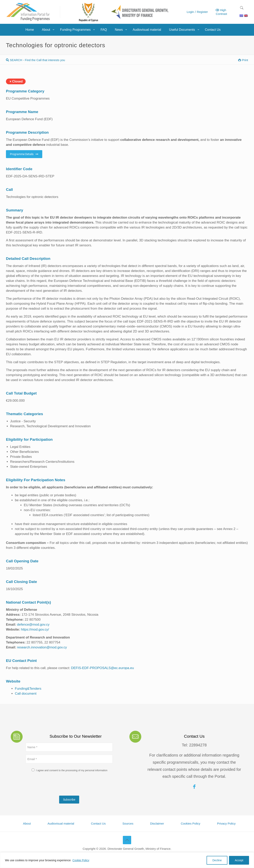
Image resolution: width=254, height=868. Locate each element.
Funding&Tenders (28, 689)
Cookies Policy (190, 823)
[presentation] (56, 785)
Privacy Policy (226, 823)
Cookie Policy (81, 860)
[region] (127, 860)
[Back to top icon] (127, 840)
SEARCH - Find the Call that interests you (36, 60)
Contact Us (98, 823)
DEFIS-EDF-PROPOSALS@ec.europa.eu (102, 668)
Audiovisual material (61, 823)
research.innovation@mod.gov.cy (42, 647)
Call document (26, 694)
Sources (128, 823)
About (27, 823)
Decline (217, 860)
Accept (239, 860)
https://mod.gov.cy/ (35, 629)
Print (243, 60)
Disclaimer (157, 823)
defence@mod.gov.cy (33, 625)
